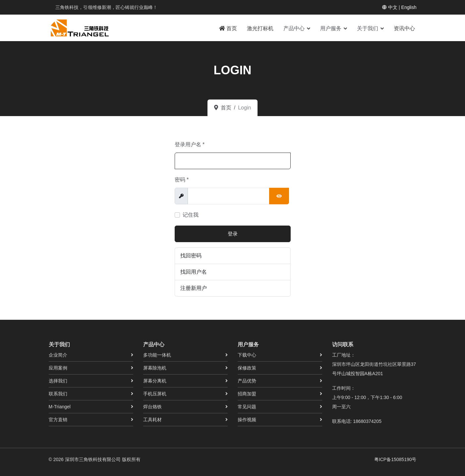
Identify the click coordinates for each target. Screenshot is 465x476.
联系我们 (58, 394)
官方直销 (58, 420)
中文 (393, 7)
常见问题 (247, 407)
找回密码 (191, 256)
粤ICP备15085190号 (395, 459)
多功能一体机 (157, 355)
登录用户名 (190, 144)
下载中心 (247, 355)
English (409, 7)
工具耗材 (152, 420)
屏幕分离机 (155, 381)
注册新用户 (194, 288)
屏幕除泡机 (155, 368)
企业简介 (58, 355)
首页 (228, 28)
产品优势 (247, 381)
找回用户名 (194, 272)
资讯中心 (404, 28)
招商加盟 (247, 394)
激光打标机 (260, 28)
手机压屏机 (155, 394)
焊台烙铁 (152, 407)
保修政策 (247, 368)
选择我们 (58, 381)
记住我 (191, 215)
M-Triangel (60, 407)
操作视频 (247, 420)
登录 (233, 234)
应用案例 (58, 368)
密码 (182, 180)
